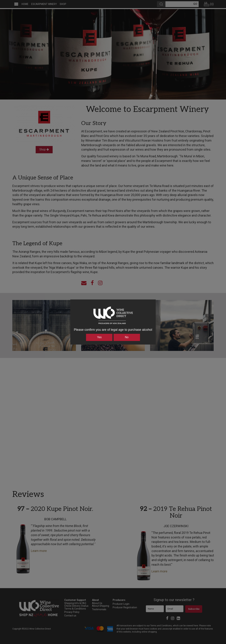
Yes (99, 337)
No (127, 337)
